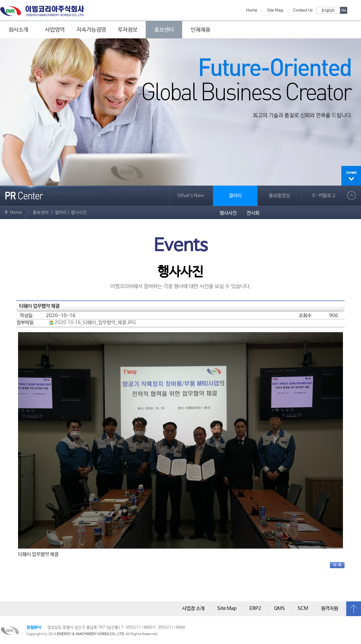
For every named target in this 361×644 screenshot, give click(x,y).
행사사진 (228, 213)
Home (252, 10)
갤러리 (235, 196)
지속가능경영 (91, 30)
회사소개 (18, 30)
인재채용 (201, 30)
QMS (279, 609)
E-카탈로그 (324, 196)
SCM (303, 609)
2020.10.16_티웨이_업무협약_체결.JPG (95, 323)
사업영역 (55, 30)
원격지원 (329, 609)
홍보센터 (164, 30)
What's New (191, 196)
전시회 (253, 213)
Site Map (275, 10)
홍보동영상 (279, 196)
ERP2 (255, 609)
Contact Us (303, 10)
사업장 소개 (193, 609)
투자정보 (128, 30)
